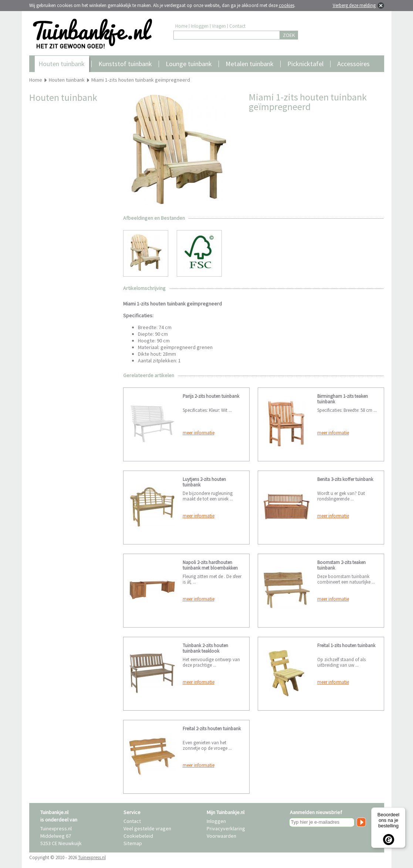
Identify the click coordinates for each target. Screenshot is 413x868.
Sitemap (133, 843)
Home (181, 26)
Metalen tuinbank (250, 64)
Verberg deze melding (354, 5)
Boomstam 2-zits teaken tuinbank (341, 565)
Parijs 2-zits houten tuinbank (211, 396)
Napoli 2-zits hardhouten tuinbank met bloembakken (210, 565)
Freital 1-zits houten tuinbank (346, 645)
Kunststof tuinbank (125, 64)
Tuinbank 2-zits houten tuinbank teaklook (205, 648)
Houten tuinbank (62, 64)
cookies (287, 5)
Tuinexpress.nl (92, 857)
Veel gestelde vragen (147, 828)
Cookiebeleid (138, 836)
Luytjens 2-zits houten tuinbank (204, 482)
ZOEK (289, 35)
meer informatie (199, 433)
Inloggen (200, 26)
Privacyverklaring (226, 828)
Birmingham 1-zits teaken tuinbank (343, 399)
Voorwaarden (221, 836)
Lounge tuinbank (189, 64)
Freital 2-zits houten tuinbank (212, 729)
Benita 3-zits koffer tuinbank (345, 479)
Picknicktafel (305, 64)
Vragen (219, 26)
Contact (237, 26)
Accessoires (353, 64)
